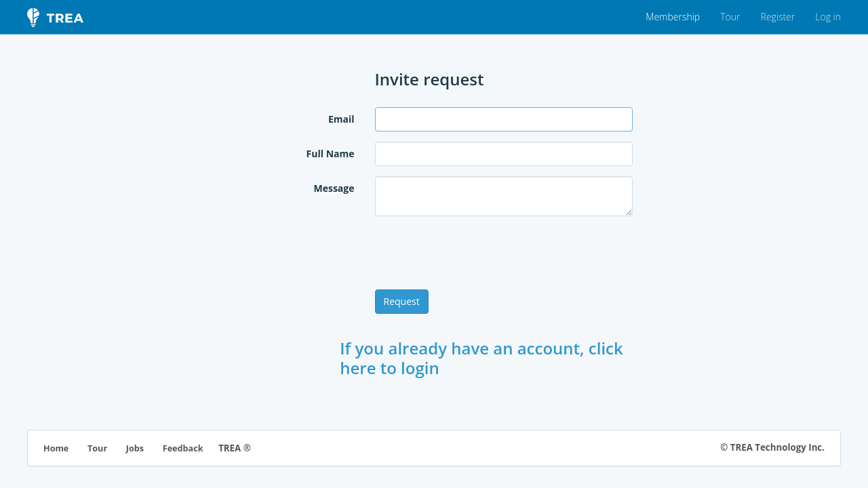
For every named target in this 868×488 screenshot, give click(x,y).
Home (56, 448)
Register (777, 17)
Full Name (331, 154)
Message (334, 188)
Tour (730, 17)
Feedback (183, 448)
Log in (828, 17)
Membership (673, 17)
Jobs (135, 448)
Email (341, 119)
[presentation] (478, 253)
